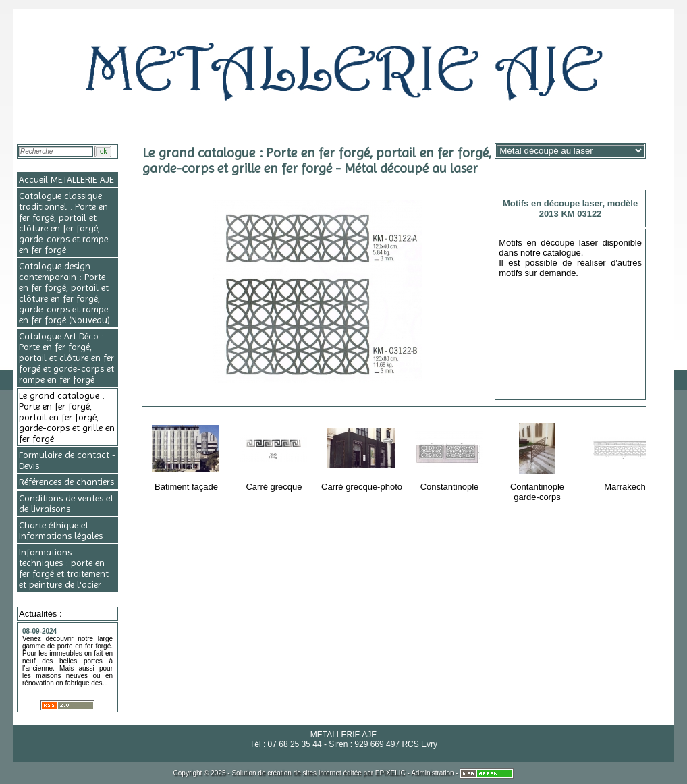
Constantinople (450, 455)
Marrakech (626, 455)
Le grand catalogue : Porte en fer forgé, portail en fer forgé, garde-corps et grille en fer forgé (67, 417)
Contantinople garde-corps (538, 460)
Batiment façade (187, 455)
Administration (432, 773)
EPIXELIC (390, 773)
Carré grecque (275, 455)
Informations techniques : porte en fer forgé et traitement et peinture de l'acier (64, 568)
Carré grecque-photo (362, 455)
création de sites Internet (304, 773)
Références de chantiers (66, 482)
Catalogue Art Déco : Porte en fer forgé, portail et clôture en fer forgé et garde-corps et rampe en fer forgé (66, 358)
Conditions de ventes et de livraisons (66, 503)
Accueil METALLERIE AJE (66, 179)
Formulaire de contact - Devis (67, 460)
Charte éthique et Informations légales (61, 530)
